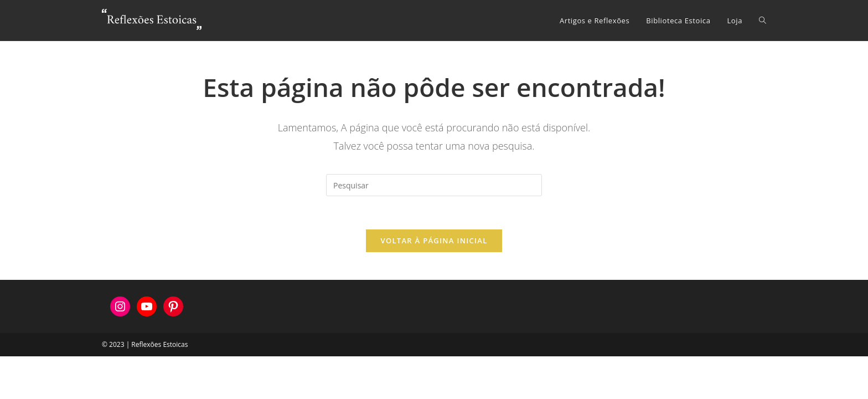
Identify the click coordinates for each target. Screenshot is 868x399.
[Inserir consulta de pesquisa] (434, 185)
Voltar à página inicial (434, 241)
